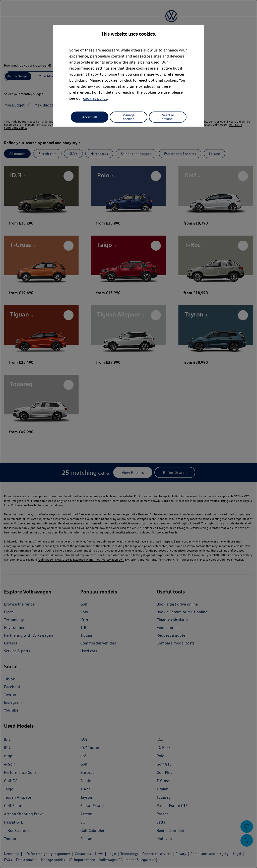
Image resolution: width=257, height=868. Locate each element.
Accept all (90, 117)
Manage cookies (128, 117)
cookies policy (95, 98)
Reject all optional (168, 117)
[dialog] (128, 434)
